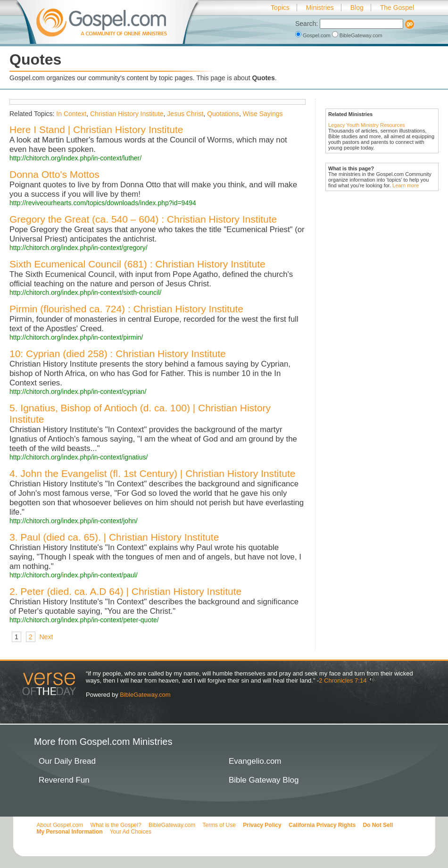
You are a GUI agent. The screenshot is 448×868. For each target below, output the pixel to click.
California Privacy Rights (322, 825)
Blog (357, 8)
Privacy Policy (262, 825)
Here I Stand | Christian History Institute (96, 129)
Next (46, 637)
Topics (280, 8)
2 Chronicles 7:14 (343, 680)
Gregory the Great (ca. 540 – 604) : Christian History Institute (143, 219)
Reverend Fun (64, 780)
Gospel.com (314, 35)
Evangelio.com (255, 761)
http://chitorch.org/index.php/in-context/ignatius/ (79, 457)
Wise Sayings (263, 114)
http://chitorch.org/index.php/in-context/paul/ (74, 575)
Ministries (320, 8)
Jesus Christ (185, 114)
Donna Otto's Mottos (54, 174)
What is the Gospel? (116, 825)
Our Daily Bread (67, 761)
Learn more (406, 185)
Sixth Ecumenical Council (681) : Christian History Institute (137, 264)
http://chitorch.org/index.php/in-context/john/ (74, 521)
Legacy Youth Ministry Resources (367, 125)
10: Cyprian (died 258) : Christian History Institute (118, 354)
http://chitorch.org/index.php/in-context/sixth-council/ (85, 292)
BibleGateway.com (357, 35)
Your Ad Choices (131, 832)
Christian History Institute (127, 114)
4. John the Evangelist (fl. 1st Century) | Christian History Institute (153, 473)
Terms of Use (219, 825)
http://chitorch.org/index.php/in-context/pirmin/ (76, 337)
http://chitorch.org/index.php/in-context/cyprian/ (78, 392)
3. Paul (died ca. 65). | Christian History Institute (114, 537)
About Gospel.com (60, 825)
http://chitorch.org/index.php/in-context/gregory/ (79, 248)
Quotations (223, 114)
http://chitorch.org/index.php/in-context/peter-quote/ (84, 620)
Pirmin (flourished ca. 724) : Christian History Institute (126, 309)
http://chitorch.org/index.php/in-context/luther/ (75, 158)
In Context (71, 114)
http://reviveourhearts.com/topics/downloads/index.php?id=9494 (103, 203)
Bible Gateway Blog (264, 780)
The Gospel (397, 8)
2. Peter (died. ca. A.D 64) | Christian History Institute (125, 591)
